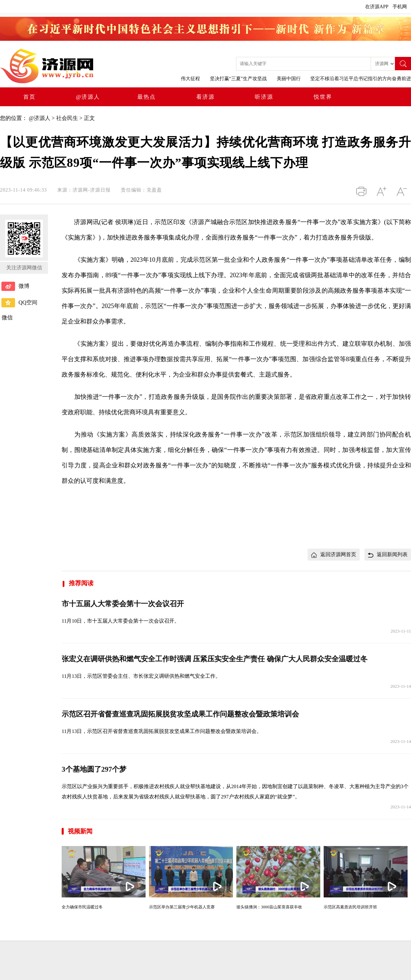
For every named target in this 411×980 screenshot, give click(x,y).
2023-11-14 (401, 686)
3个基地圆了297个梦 (94, 769)
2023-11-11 (401, 631)
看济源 (206, 97)
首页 (29, 97)
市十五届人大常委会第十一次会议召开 (123, 604)
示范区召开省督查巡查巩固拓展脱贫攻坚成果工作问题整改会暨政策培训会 (180, 714)
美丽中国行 (289, 79)
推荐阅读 (78, 583)
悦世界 (323, 97)
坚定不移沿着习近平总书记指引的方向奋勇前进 (361, 79)
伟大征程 (190, 79)
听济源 (264, 97)
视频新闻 (80, 831)
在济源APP (377, 7)
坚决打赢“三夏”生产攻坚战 (238, 79)
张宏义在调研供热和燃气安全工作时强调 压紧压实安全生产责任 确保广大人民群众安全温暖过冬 (215, 659)
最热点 (147, 97)
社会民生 (67, 118)
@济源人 (88, 97)
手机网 (400, 7)
